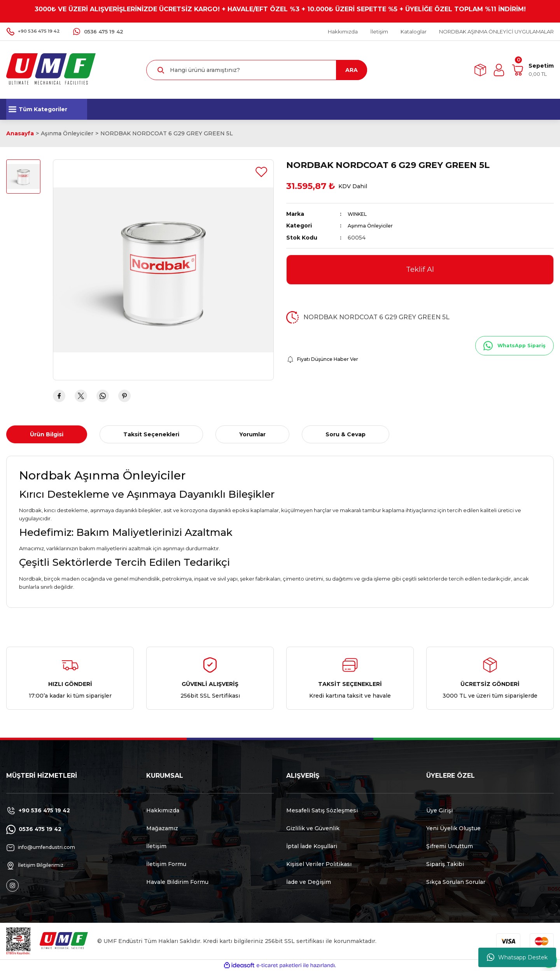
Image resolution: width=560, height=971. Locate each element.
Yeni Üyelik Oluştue (453, 828)
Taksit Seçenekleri (151, 434)
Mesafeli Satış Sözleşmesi (322, 810)
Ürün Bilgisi (47, 434)
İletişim (156, 846)
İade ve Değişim (309, 882)
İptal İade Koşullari (312, 846)
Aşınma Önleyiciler (374, 226)
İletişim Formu (166, 864)
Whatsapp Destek (517, 957)
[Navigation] (47, 109)
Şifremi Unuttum (450, 846)
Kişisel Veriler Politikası (319, 864)
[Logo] (51, 69)
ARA (352, 70)
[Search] (257, 70)
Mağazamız (162, 828)
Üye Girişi (439, 810)
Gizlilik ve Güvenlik (313, 828)
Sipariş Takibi (445, 864)
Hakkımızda (163, 810)
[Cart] (533, 70)
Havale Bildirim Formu (177, 882)
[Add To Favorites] (261, 172)
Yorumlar (252, 434)
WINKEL (360, 214)
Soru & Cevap (346, 434)
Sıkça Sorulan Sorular (456, 882)
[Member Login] (499, 70)
